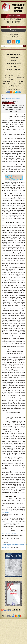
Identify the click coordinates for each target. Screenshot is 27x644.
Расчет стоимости (13, 27)
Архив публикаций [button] (14, 57)
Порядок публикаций (13, 54)
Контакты (14, 66)
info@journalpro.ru (13, 38)
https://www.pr (6, 513)
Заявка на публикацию (14, 16)
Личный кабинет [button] (14, 30)
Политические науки (10, 97)
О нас (13, 51)
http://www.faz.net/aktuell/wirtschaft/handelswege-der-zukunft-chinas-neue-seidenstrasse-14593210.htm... (15, 546)
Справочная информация (13, 63)
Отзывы (14, 60)
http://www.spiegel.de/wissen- (9, 534)
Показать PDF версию (8, 103)
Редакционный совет (14, 70)
